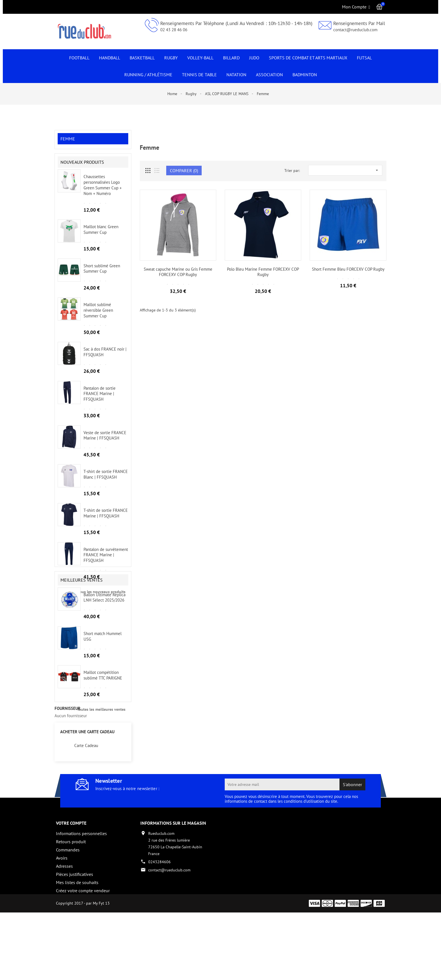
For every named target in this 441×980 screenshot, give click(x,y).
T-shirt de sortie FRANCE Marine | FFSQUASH (106, 518)
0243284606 (159, 918)
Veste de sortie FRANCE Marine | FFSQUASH (105, 440)
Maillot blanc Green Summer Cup (101, 235)
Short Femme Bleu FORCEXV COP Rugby (348, 269)
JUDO (254, 58)
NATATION (236, 75)
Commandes (68, 906)
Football (79, 58)
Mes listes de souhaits (77, 939)
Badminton (305, 75)
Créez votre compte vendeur (83, 947)
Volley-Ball (200, 58)
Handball (110, 58)
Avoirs (62, 914)
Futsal (364, 58)
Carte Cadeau (86, 802)
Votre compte (71, 879)
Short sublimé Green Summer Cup (102, 273)
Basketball (142, 58)
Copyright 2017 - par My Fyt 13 (83, 971)
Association (269, 75)
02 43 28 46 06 (174, 30)
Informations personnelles (81, 890)
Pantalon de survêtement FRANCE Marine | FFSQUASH (106, 560)
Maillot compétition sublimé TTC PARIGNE (103, 716)
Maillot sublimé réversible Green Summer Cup (98, 315)
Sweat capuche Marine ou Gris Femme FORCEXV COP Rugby (178, 272)
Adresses (64, 922)
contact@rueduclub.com (355, 30)
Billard (231, 58)
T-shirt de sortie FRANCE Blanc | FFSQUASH (106, 479)
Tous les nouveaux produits (102, 596)
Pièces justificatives (75, 930)
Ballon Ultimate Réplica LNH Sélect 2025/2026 (104, 638)
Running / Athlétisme (148, 75)
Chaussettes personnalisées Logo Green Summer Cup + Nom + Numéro (103, 190)
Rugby (171, 58)
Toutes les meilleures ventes (101, 750)
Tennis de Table (199, 75)
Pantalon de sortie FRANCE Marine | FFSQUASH (100, 399)
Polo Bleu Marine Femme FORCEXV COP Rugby (263, 272)
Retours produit (71, 898)
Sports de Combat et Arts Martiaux (308, 58)
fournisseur (67, 765)
